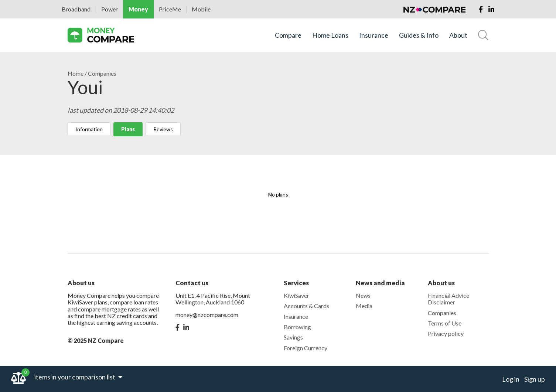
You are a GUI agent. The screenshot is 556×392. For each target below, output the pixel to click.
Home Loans (330, 35)
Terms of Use (445, 323)
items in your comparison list (78, 377)
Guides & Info (419, 35)
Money (138, 9)
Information (89, 129)
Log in (511, 379)
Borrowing (297, 327)
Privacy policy (446, 333)
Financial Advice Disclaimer (448, 299)
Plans (128, 129)
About (458, 35)
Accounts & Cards (306, 306)
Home (76, 74)
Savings (293, 337)
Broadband (76, 9)
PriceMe (170, 9)
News (363, 295)
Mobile (201, 9)
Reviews (163, 129)
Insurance (374, 35)
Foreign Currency (306, 348)
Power (110, 9)
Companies (102, 74)
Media (364, 306)
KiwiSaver (296, 295)
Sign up (535, 379)
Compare (288, 35)
